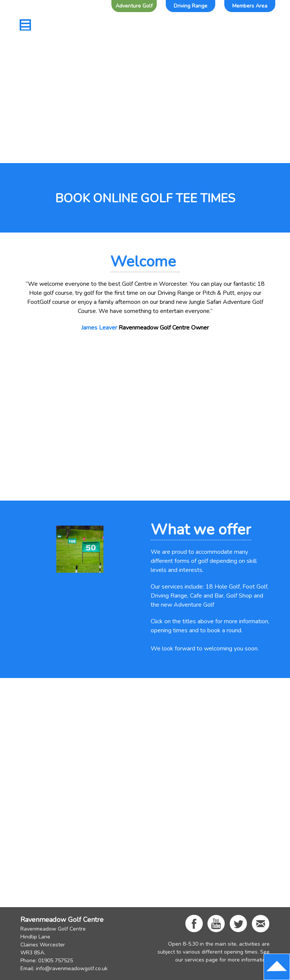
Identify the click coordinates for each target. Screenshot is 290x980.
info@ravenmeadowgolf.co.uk (72, 968)
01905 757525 (56, 961)
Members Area (250, 6)
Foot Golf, (255, 587)
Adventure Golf (134, 6)
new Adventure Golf (187, 605)
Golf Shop (239, 596)
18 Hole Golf (223, 587)
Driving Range (191, 6)
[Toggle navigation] (25, 25)
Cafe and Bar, (207, 596)
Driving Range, (170, 596)
